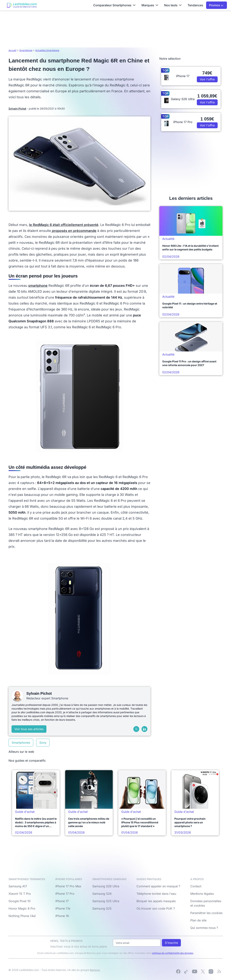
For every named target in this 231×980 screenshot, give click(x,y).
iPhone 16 (62, 916)
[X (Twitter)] (136, 729)
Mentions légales (202, 894)
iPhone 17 (62, 901)
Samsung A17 (18, 886)
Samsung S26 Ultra (106, 886)
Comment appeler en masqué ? (158, 886)
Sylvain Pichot (17, 109)
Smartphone (26, 50)
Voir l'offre (207, 79)
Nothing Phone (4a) (22, 916)
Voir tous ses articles (29, 729)
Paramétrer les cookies (206, 913)
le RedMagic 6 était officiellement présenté (64, 225)
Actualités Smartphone (47, 50)
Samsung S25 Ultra (106, 901)
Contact (196, 886)
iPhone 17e (63, 908)
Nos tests (173, 5)
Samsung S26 (102, 894)
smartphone (38, 286)
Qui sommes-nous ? (204, 928)
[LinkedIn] (144, 729)
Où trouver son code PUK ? (156, 908)
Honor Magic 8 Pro (22, 908)
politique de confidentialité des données (173, 953)
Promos (216, 5)
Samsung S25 (102, 908)
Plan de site (198, 920)
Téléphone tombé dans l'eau (156, 894)
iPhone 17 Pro (65, 894)
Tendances (195, 5)
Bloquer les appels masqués (156, 901)
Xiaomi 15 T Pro (20, 894)
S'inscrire (171, 943)
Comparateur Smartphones (114, 5)
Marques (150, 5)
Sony (43, 743)
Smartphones (21, 743)
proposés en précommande (74, 231)
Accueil (12, 50)
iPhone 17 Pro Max (68, 886)
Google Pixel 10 (19, 901)
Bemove (95, 970)
